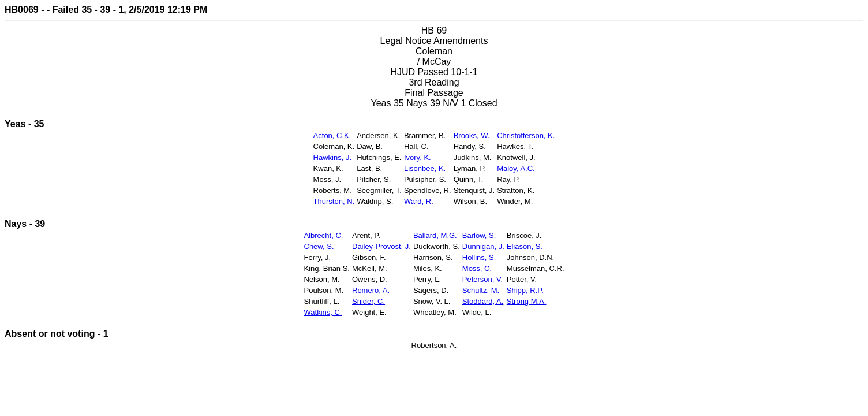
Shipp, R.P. (525, 290)
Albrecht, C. (324, 235)
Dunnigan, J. (483, 246)
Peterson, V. (482, 279)
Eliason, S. (525, 246)
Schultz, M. (481, 290)
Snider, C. (368, 301)
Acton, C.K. (332, 135)
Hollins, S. (479, 257)
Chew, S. (319, 246)
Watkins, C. (323, 312)
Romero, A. (371, 290)
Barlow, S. (479, 235)
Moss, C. (477, 268)
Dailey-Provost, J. (381, 246)
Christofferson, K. (526, 135)
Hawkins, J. (332, 157)
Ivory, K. (418, 157)
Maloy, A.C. (516, 168)
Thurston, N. (334, 201)
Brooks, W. (472, 135)
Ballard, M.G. (435, 235)
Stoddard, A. (483, 301)
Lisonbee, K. (425, 168)
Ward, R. (419, 201)
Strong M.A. (527, 301)
